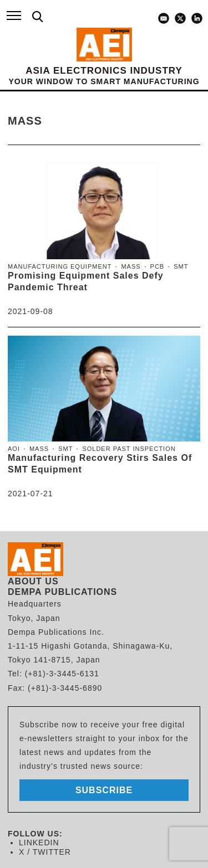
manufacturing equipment (60, 266)
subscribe (104, 790)
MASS (131, 266)
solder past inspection (129, 449)
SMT (181, 266)
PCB (158, 266)
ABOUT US (33, 581)
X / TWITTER (45, 852)
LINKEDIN (39, 843)
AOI (14, 449)
